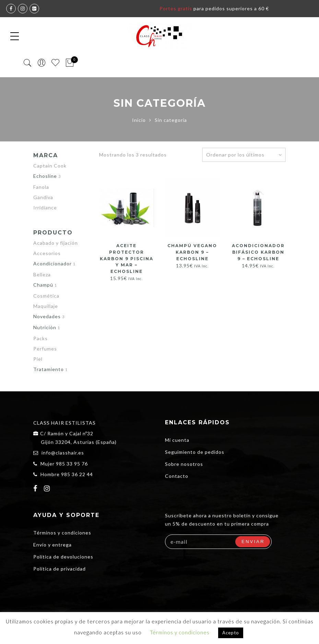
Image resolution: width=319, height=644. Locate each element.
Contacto (177, 476)
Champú (43, 285)
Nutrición (45, 327)
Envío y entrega (52, 545)
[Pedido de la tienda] (244, 155)
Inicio (139, 120)
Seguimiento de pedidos (195, 452)
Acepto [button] (231, 633)
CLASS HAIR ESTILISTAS (64, 423)
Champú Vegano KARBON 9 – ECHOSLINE (192, 252)
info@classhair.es (63, 453)
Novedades (47, 316)
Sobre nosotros (184, 464)
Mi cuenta (177, 440)
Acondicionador (52, 263)
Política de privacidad (60, 569)
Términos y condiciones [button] (180, 632)
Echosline (45, 176)
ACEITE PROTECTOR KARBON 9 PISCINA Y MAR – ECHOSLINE (127, 258)
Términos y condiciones (62, 533)
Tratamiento (49, 369)
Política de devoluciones (63, 557)
